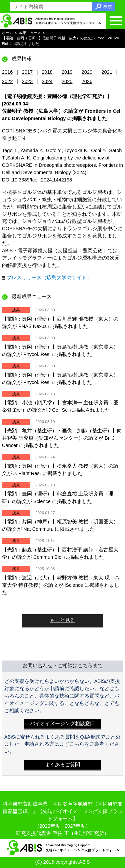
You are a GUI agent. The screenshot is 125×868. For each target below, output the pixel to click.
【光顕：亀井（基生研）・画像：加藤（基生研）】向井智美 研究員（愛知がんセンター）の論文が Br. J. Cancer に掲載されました (62, 438)
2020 (87, 72)
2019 (67, 72)
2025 (67, 81)
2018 (47, 72)
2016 (7, 72)
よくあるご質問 (62, 765)
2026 (87, 81)
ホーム (7, 33)
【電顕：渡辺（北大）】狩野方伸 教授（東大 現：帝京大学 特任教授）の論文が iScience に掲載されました (61, 585)
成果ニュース (30, 33)
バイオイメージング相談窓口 (62, 724)
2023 (27, 81)
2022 (7, 81)
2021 (107, 72)
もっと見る (62, 620)
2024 (47, 81)
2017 (27, 72)
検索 (108, 7)
